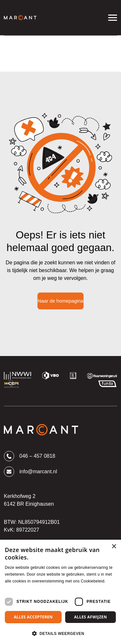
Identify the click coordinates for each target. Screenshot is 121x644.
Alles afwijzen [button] (91, 617)
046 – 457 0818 (30, 456)
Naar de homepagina (61, 301)
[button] (60, 633)
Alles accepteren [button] (33, 617)
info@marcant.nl (30, 472)
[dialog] (60, 592)
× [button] (114, 547)
